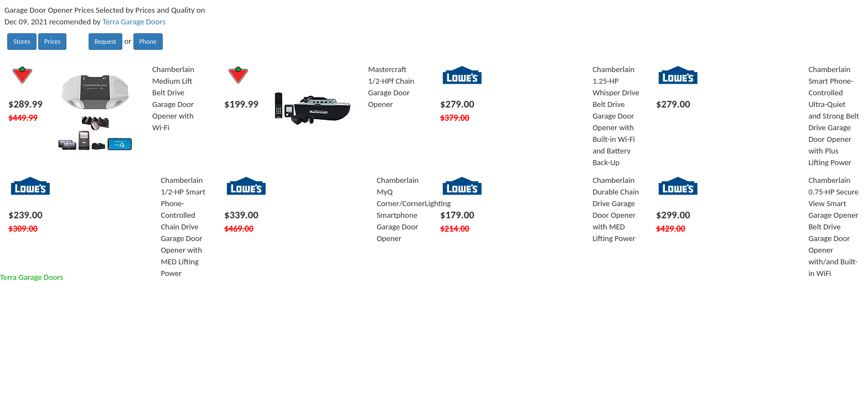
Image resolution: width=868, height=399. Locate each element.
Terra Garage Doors (134, 22)
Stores (22, 42)
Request (105, 42)
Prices (52, 42)
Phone (148, 42)
